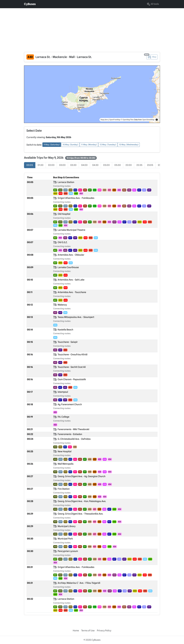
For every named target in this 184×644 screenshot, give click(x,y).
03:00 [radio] (62, 165)
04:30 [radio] (95, 165)
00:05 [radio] (30, 165)
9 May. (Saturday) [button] (52, 145)
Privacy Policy (104, 631)
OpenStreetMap (148, 120)
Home (76, 631)
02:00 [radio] (51, 165)
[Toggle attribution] (157, 120)
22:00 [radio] (129, 165)
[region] (92, 94)
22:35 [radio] (139, 165)
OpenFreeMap (115, 120)
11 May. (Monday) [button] (89, 145)
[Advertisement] (86, 28)
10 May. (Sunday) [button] (70, 145)
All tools (153, 4)
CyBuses (30, 4)
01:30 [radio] (41, 165)
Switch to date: (34, 145)
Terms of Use (88, 631)
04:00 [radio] (84, 165)
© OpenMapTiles (127, 120)
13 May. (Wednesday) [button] (129, 145)
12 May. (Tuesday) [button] (108, 145)
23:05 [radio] (150, 165)
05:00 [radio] (106, 165)
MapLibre (104, 120)
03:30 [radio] (73, 165)
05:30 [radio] (118, 165)
